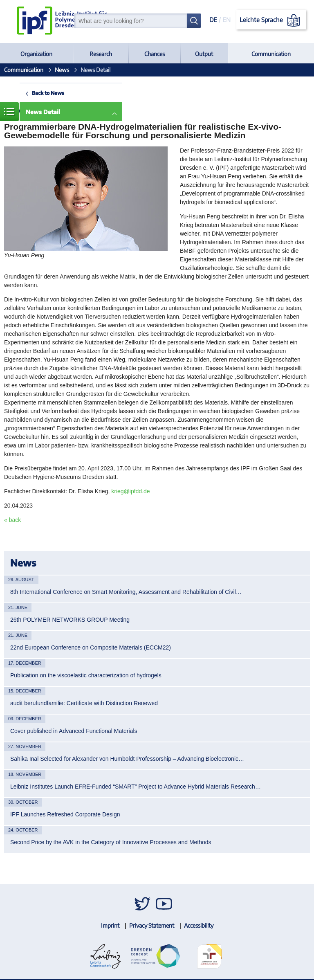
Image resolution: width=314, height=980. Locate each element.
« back (12, 520)
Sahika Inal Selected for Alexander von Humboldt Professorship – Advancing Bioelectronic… (127, 759)
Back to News (48, 93)
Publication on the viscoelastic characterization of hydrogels (86, 675)
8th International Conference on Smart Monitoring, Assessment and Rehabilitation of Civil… (126, 592)
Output (204, 54)
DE (213, 20)
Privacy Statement (152, 925)
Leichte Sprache (271, 20)
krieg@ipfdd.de (130, 491)
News (62, 70)
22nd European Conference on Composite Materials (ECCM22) (91, 647)
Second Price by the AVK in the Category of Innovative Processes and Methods (111, 842)
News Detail (43, 112)
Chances (155, 54)
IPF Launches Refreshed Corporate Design (65, 814)
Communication (271, 54)
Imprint (110, 925)
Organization (36, 54)
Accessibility (199, 925)
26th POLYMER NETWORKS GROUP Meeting (70, 620)
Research (101, 54)
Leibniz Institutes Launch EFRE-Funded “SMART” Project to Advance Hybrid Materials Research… (136, 787)
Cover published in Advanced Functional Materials (74, 731)
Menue (9, 112)
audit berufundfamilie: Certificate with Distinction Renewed (84, 703)
